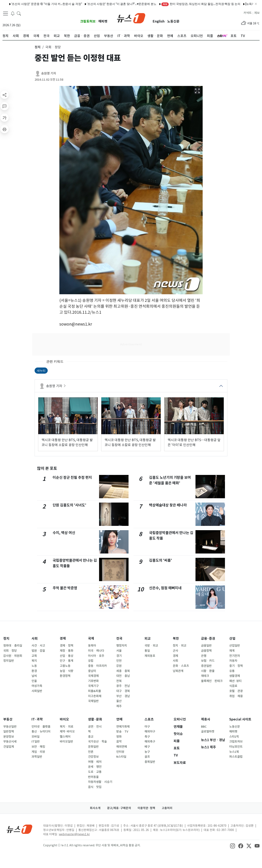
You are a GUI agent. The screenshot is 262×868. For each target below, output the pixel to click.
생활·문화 (95, 719)
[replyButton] (5, 106)
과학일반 (37, 757)
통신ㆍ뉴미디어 (41, 732)
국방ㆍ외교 (151, 646)
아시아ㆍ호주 (96, 656)
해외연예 (122, 747)
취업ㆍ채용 (236, 696)
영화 (119, 737)
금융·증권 (208, 639)
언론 (91, 752)
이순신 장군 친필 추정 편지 (72, 477)
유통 (232, 671)
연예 (119, 719)
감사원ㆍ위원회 (13, 656)
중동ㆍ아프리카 (97, 666)
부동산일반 (10, 727)
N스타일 (121, 757)
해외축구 (150, 742)
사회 (35, 639)
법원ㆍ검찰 (38, 651)
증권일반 (206, 666)
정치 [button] (38, 47)
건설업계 (9, 747)
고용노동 (65, 666)
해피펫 (103, 21)
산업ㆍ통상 (67, 656)
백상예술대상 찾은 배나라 (168, 505)
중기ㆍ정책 (236, 666)
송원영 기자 (49, 73)
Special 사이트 (240, 719)
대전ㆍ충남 (123, 676)
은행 (204, 656)
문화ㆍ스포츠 (181, 666)
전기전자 (235, 656)
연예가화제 (123, 727)
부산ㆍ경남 (123, 696)
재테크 (205, 676)
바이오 (64, 719)
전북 (119, 681)
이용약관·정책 (146, 808)
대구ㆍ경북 (123, 691)
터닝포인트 (236, 747)
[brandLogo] (131, 18)
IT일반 (36, 742)
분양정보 (9, 737)
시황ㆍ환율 (208, 671)
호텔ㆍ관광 (236, 691)
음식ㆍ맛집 (95, 787)
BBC (204, 727)
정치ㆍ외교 (180, 646)
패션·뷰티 (235, 681)
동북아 (92, 646)
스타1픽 (234, 737)
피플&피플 (94, 691)
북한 (176, 639)
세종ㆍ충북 (123, 671)
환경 (34, 671)
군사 (175, 651)
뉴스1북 (234, 752)
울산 (119, 701)
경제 (63, 639)
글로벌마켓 (208, 732)
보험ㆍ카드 (208, 661)
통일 (147, 651)
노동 (34, 666)
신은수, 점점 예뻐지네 (165, 588)
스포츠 (149, 719)
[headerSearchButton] (19, 13)
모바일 (36, 737)
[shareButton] (5, 95)
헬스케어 (65, 737)
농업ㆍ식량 (67, 671)
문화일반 (93, 747)
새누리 (41, 371)
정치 (6, 639)
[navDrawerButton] (6, 13)
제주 (119, 706)
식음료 (233, 686)
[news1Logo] (20, 829)
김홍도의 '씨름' (160, 560)
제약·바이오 (67, 732)
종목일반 (150, 762)
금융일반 (206, 646)
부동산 (8, 719)
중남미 (92, 671)
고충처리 (167, 808)
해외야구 (150, 732)
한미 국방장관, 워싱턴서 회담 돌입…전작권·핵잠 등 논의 (186, 4)
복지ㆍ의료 (67, 727)
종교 (91, 737)
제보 (257, 13)
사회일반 (37, 691)
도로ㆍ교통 (95, 772)
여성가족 (37, 686)
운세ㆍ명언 (95, 767)
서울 (119, 651)
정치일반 (9, 661)
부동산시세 (10, 742)
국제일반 (93, 701)
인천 (119, 661)
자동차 (233, 661)
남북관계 (178, 671)
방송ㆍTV (122, 732)
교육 (34, 656)
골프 (147, 757)
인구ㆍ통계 (67, 661)
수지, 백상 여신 (64, 533)
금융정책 (206, 651)
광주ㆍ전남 (123, 686)
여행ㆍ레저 (95, 762)
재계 (232, 651)
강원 (119, 666)
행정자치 (122, 646)
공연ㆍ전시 (95, 727)
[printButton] (5, 129)
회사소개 (95, 808)
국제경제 (93, 676)
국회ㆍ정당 (10, 651)
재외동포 (150, 656)
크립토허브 (88, 21)
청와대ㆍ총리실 (13, 646)
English (159, 21)
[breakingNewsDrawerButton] (13, 13)
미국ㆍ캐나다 (96, 651)
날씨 (34, 676)
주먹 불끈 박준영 (65, 588)
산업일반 (235, 646)
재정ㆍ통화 (67, 651)
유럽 (91, 661)
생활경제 (235, 676)
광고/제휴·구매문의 (119, 808)
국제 (91, 639)
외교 (148, 639)
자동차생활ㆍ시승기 (100, 782)
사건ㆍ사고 (38, 646)
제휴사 (206, 719)
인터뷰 (120, 752)
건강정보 (93, 757)
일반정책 (9, 732)
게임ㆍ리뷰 (38, 752)
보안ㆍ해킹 (38, 747)
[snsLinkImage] (233, 846)
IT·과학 (37, 719)
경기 (119, 656)
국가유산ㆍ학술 (97, 742)
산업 (232, 639)
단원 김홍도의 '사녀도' (69, 505)
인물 (34, 681)
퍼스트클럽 (236, 757)
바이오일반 (66, 742)
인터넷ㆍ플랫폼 (41, 727)
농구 (147, 752)
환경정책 (65, 676)
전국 (119, 639)
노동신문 (173, 21)
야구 (147, 727)
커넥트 (248, 13)
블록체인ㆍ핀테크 (212, 681)
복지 (34, 661)
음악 (119, 742)
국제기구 (93, 686)
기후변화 (93, 681)
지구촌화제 (95, 696)
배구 (147, 747)
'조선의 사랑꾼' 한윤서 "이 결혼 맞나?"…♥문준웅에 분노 (107, 4)
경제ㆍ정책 (67, 646)
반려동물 (93, 777)
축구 (147, 737)
